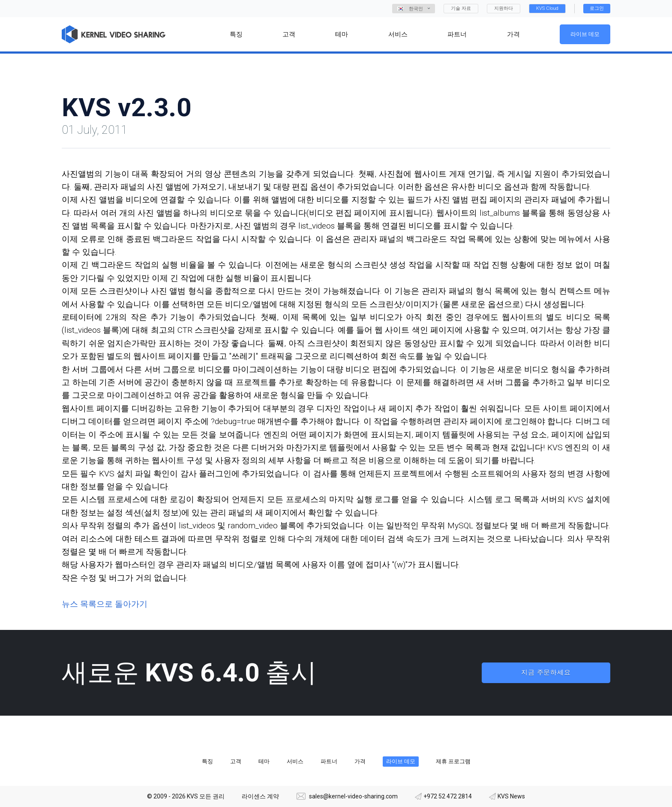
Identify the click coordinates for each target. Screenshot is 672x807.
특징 (207, 761)
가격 (360, 761)
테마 (264, 761)
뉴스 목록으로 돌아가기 (105, 604)
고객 (236, 761)
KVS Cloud (547, 8)
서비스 (295, 761)
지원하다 (504, 8)
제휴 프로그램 (453, 761)
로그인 (597, 8)
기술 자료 (461, 8)
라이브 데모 (585, 34)
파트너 (329, 761)
